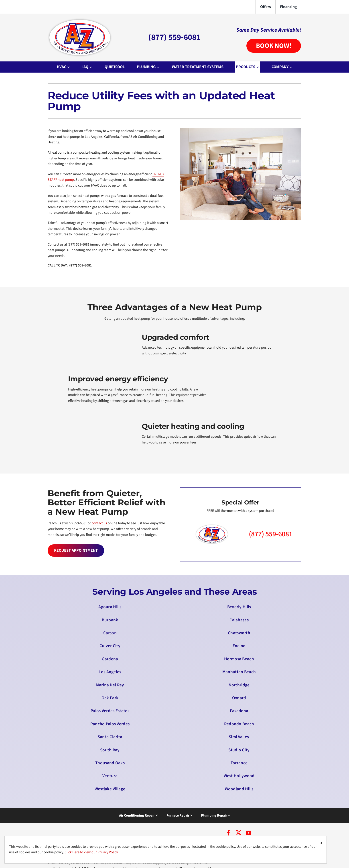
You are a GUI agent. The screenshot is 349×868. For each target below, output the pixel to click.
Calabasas (239, 620)
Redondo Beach (239, 724)
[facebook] (228, 833)
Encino (239, 646)
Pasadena (239, 711)
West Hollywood (239, 776)
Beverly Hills (239, 607)
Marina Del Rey (110, 685)
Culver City (110, 646)
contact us (99, 523)
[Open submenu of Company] (291, 67)
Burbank (110, 620)
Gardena (110, 659)
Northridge (239, 685)
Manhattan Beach (239, 672)
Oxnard (239, 698)
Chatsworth (239, 633)
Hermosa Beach (239, 659)
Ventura (110, 776)
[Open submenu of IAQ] (91, 67)
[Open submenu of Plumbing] (159, 67)
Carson (110, 633)
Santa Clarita (110, 737)
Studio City (239, 750)
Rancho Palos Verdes (110, 724)
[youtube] (249, 833)
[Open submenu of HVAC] (69, 67)
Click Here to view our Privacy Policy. (91, 852)
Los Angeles (110, 672)
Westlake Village (110, 789)
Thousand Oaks (110, 763)
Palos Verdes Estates (110, 711)
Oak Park (110, 698)
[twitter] (238, 833)
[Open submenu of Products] (258, 67)
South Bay (110, 750)
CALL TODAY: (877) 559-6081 (70, 265)
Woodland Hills (239, 789)
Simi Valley (239, 737)
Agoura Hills (110, 607)
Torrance (239, 763)
